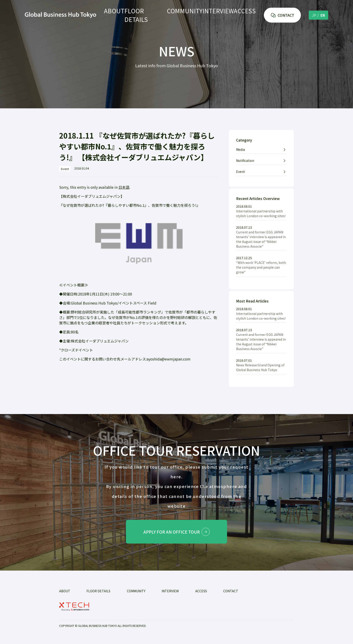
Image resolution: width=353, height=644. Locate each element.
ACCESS (243, 15)
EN (323, 15)
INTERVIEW (215, 15)
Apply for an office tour (177, 533)
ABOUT (117, 15)
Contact (231, 593)
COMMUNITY (183, 15)
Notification (245, 160)
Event (240, 172)
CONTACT (282, 15)
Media (240, 149)
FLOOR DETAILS (148, 15)
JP (314, 15)
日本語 (124, 187)
